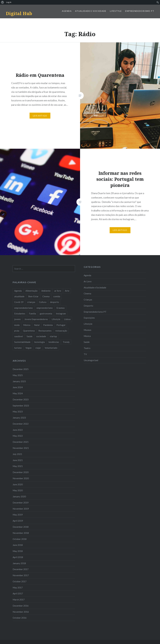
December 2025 (21, 369)
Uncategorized (91, 360)
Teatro (87, 348)
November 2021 (21, 448)
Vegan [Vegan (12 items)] (29, 348)
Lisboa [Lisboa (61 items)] (67, 319)
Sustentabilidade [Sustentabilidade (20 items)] (22, 342)
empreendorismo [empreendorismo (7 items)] (45, 308)
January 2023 (19, 418)
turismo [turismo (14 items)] (18, 348)
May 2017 (18, 588)
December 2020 (21, 472)
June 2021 (18, 460)
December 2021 (21, 442)
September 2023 (21, 406)
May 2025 (18, 375)
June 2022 (18, 430)
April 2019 (18, 521)
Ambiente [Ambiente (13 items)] (46, 291)
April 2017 (18, 593)
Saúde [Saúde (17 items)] (30, 336)
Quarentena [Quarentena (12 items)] (29, 331)
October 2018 (20, 539)
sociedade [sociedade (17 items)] (41, 336)
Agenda (67, 11)
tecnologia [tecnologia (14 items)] (39, 342)
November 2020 (21, 478)
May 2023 (18, 412)
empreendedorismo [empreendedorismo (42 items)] (24, 308)
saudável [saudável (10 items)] (19, 336)
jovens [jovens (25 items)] (17, 319)
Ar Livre (88, 281)
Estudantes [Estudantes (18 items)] (20, 314)
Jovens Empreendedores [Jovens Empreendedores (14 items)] (36, 319)
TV (85, 354)
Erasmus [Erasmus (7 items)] (61, 308)
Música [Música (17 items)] (27, 325)
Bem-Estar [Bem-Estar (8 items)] (33, 296)
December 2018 (21, 527)
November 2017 (21, 575)
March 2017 (19, 600)
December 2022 (21, 424)
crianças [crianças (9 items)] (31, 302)
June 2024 (18, 387)
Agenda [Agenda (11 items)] (18, 291)
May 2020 (18, 490)
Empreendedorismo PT (140, 11)
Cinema (87, 293)
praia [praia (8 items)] (17, 331)
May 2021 (18, 466)
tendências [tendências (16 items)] (54, 342)
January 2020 (19, 496)
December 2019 (21, 503)
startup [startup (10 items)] (53, 336)
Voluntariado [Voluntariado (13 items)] (51, 348)
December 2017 (21, 569)
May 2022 (18, 436)
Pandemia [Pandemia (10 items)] (48, 325)
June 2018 (18, 545)
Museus (87, 330)
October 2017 (20, 581)
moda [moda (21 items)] (17, 325)
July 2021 (17, 454)
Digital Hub (19, 13)
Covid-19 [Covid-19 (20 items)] (19, 302)
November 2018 (21, 533)
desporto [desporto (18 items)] (55, 302)
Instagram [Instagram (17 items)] (61, 314)
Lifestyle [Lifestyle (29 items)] (56, 319)
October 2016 (20, 618)
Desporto (88, 306)
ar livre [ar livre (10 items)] (58, 291)
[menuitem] (3, 2)
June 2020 (18, 484)
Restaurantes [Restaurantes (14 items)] (45, 331)
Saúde (87, 342)
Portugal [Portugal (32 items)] (61, 325)
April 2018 (18, 557)
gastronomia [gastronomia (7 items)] (46, 314)
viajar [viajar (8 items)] (38, 348)
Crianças (88, 300)
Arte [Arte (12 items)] (67, 291)
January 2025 (19, 381)
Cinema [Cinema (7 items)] (46, 296)
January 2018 (19, 563)
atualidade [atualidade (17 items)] (19, 296)
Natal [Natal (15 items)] (37, 325)
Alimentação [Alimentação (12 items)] (32, 291)
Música (87, 336)
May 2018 (18, 551)
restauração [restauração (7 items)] (61, 331)
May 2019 (18, 515)
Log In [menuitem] (9, 2)
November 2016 (21, 612)
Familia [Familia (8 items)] (32, 314)
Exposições (89, 318)
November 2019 (21, 509)
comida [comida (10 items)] (57, 296)
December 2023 (21, 399)
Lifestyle (116, 11)
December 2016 (21, 606)
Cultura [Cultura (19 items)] (43, 302)
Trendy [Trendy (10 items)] (66, 342)
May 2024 (18, 393)
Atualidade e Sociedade (91, 11)
